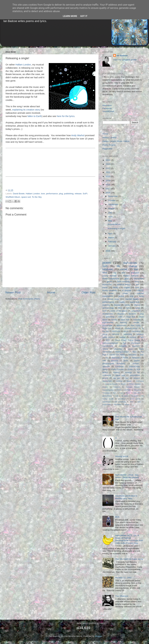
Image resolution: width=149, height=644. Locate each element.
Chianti (105, 387)
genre (109, 282)
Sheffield (128, 390)
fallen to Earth (35, 116)
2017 (108, 189)
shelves (136, 364)
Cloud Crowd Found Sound (127, 340)
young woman (109, 276)
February (113, 242)
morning (123, 323)
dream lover (113, 299)
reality (122, 302)
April (111, 234)
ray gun (117, 378)
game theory (107, 396)
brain (111, 293)
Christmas (119, 367)
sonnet (123, 269)
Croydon (117, 387)
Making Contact (122, 352)
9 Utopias (127, 290)
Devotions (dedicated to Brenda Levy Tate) (126, 497)
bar (125, 343)
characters (139, 279)
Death (115, 287)
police (121, 296)
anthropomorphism (110, 343)
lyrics (129, 308)
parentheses (135, 375)
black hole (125, 320)
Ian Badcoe (122, 56)
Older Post (89, 292)
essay (105, 334)
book (104, 311)
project (105, 378)
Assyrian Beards (111, 384)
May (110, 221)
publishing (69, 194)
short (132, 402)
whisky (127, 404)
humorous (107, 285)
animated (132, 355)
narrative (115, 334)
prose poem (135, 399)
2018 (108, 185)
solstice (119, 381)
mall (117, 396)
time (124, 273)
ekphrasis (116, 358)
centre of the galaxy (119, 311)
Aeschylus (140, 381)
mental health (132, 299)
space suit (26, 197)
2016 (108, 193)
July (110, 213)
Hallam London (23, 65)
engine (127, 287)
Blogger (99, 636)
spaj (139, 402)
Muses (118, 328)
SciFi (85, 194)
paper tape (120, 375)
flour (121, 393)
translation (118, 404)
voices (130, 349)
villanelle (106, 367)
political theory (124, 285)
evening (106, 305)
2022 (108, 168)
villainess (118, 349)
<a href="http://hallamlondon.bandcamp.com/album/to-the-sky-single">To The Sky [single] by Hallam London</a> (50, 162)
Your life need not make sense (129, 559)
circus (126, 331)
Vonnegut (106, 393)
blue (120, 308)
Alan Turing (135, 325)
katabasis (108, 269)
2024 (108, 160)
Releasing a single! (117, 228)
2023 (108, 164)
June (111, 217)
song (141, 296)
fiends (126, 358)
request (137, 378)
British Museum (135, 384)
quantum (136, 346)
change (133, 266)
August (112, 208)
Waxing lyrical (122, 456)
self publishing (120, 402)
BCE (108, 340)
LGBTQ (140, 290)
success (133, 337)
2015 (108, 251)
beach (105, 372)
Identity (114, 320)
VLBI (138, 369)
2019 (108, 181)
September (114, 204)
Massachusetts (108, 390)
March (111, 238)
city (115, 273)
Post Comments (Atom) (29, 299)
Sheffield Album (13, 197)
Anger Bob (131, 317)
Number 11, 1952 (123, 578)
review (105, 349)
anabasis (135, 273)
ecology (129, 372)
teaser (129, 381)
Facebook (107, 108)
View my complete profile (125, 60)
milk (104, 361)
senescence (121, 325)
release (78, 194)
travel (105, 287)
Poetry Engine (109, 145)
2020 (108, 176)
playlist (137, 361)
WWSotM (116, 331)
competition (136, 311)
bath (142, 355)
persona (115, 361)
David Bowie (19, 194)
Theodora (137, 390)
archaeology (108, 308)
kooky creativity (110, 290)
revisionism (107, 381)
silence (137, 305)
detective (137, 320)
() (116, 438)
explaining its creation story (26, 110)
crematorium (108, 346)
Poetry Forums (117, 369)
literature (132, 314)
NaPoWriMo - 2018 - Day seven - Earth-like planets (127, 476)
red (127, 378)
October (112, 200)
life (118, 266)
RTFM (119, 390)
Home (51, 292)
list (139, 372)
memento (123, 346)
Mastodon (107, 105)
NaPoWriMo (130, 263)
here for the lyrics (66, 116)
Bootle (123, 384)
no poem (135, 396)
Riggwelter (107, 149)
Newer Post (13, 292)
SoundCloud (108, 111)
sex (137, 285)
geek (127, 279)
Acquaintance (114, 224)
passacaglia (107, 325)
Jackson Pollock (133, 387)
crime (125, 293)
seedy (127, 305)
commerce (136, 331)
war (142, 337)
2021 (108, 172)
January (112, 246)
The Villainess (122, 596)
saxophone (107, 402)
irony (137, 282)
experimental (108, 323)
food (137, 287)
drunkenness (108, 314)
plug (61, 194)
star (136, 269)
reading (122, 337)
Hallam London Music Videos (116, 141)
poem (107, 263)
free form (137, 393)
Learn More (70, 16)
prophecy (122, 399)
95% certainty (123, 282)
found (128, 393)
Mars (134, 352)
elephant (121, 314)
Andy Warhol (78, 135)
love (43, 194)
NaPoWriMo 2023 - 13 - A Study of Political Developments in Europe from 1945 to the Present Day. (129, 539)
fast (114, 393)
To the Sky (37, 197)
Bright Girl (107, 328)
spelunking (110, 317)
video (120, 317)
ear (107, 358)
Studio (130, 369)
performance (52, 194)
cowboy (116, 372)
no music (125, 396)
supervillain (107, 404)
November (113, 196)
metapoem (136, 358)
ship (132, 296)
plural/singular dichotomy (114, 364)
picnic (126, 361)
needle (136, 323)
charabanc (135, 343)
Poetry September (111, 279)
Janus (105, 369)
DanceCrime (134, 367)
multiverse (107, 375)
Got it (84, 16)
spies (138, 308)
